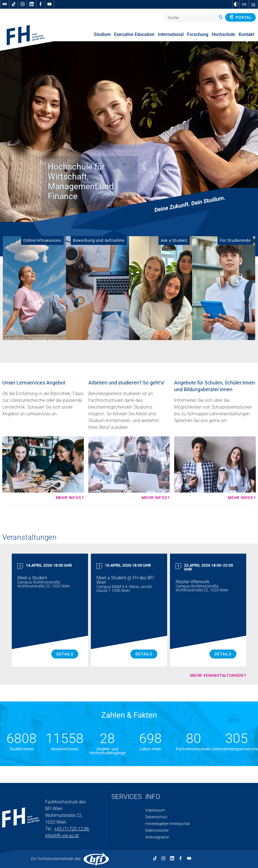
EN (244, 4)
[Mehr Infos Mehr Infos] (43, 468)
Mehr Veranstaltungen (217, 675)
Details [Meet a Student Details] (65, 654)
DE (253, 4)
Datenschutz (156, 817)
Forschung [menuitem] (198, 34)
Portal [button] (240, 17)
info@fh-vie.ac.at (62, 836)
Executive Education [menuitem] (134, 34)
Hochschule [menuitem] (224, 34)
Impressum (155, 810)
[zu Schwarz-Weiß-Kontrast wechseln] (236, 4)
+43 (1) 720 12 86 (72, 829)
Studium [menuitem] (102, 34)
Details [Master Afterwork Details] (223, 654)
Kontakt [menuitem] (246, 34)
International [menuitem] (171, 34)
